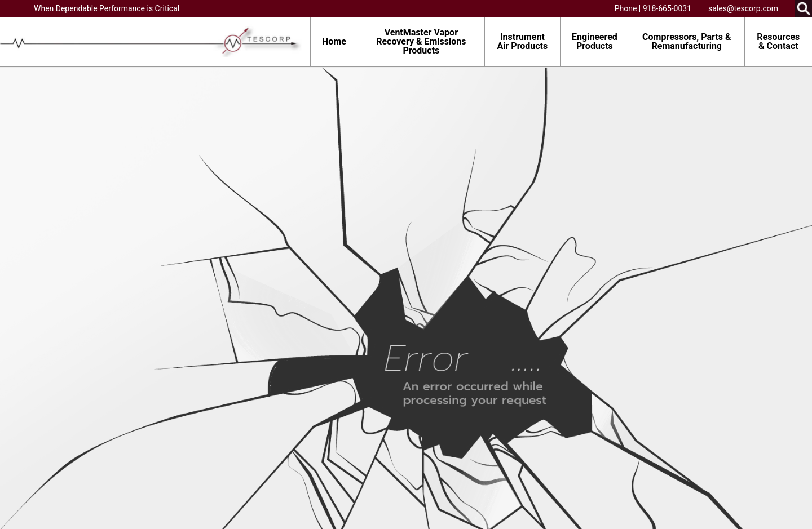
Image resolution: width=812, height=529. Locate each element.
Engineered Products (595, 41)
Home (334, 41)
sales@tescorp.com (743, 8)
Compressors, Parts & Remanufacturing (687, 41)
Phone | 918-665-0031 (653, 8)
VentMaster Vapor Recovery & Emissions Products (421, 41)
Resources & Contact (778, 41)
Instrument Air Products (523, 41)
